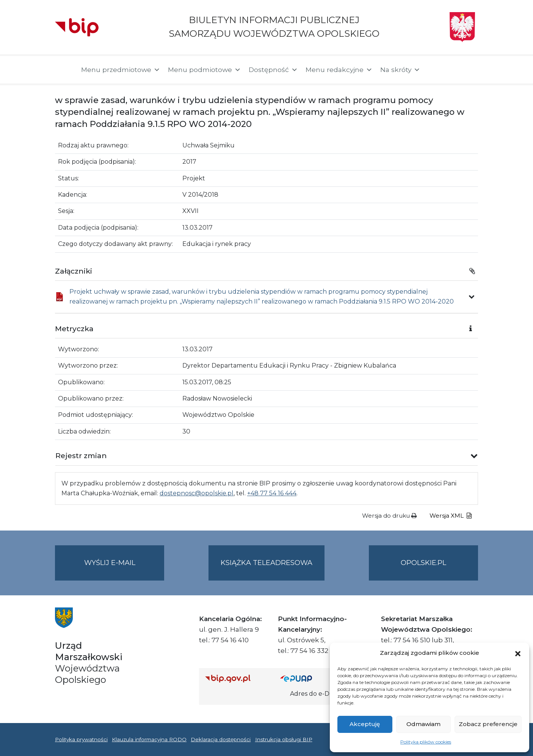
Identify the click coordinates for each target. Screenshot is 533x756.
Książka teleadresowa (266, 563)
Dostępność (273, 70)
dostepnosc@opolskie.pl (197, 493)
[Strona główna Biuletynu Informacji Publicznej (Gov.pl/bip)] (237, 679)
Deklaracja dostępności (221, 739)
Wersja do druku (389, 516)
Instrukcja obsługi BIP (284, 739)
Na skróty (400, 70)
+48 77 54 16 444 (272, 493)
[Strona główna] (64, 70)
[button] (518, 653)
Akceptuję (365, 724)
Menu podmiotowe (205, 70)
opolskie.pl (423, 563)
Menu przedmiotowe (121, 70)
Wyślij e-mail (124, 569)
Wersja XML (451, 516)
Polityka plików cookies (426, 742)
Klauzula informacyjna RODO (149, 739)
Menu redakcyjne (339, 70)
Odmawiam (423, 724)
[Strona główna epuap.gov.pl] (305, 679)
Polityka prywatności (81, 739)
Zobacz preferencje (488, 724)
